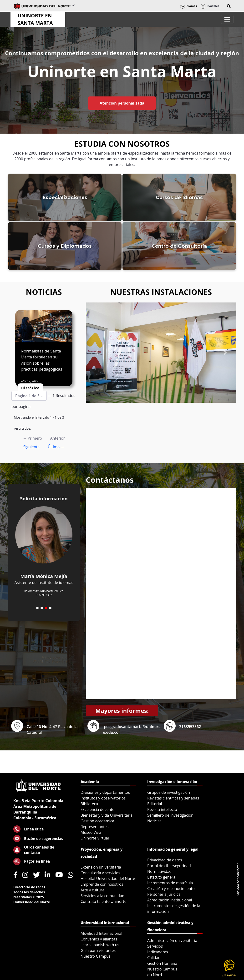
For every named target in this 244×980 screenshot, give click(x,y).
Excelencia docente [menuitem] (97, 809)
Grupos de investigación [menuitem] (169, 792)
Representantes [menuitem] (94, 827)
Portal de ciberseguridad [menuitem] (169, 866)
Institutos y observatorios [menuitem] (103, 798)
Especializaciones (65, 197)
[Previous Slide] (97, 353)
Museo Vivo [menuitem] (91, 832)
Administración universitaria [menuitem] (172, 940)
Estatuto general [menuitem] (162, 877)
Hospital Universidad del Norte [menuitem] (108, 879)
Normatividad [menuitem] (159, 871)
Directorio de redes (29, 887)
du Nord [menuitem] (155, 975)
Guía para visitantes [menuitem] (98, 950)
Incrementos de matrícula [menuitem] (170, 883)
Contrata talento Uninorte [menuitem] (104, 901)
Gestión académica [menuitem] (97, 821)
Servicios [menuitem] (155, 946)
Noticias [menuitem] (154, 821)
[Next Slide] (225, 353)
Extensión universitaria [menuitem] (101, 867)
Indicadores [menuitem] (158, 952)
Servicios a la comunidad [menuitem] (102, 896)
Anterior (58, 438)
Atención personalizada (122, 103)
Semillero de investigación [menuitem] (170, 815)
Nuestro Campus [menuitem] (96, 956)
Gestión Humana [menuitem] (162, 963)
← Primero (32, 438)
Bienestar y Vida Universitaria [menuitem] (107, 815)
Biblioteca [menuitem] (89, 804)
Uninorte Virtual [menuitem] (95, 838)
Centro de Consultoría (179, 246)
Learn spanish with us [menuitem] (100, 945)
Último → (56, 447)
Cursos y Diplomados (65, 246)
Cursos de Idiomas (179, 197)
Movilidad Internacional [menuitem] (101, 933)
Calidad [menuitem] (154, 958)
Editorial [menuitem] (155, 804)
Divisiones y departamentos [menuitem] (105, 792)
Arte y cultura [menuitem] (92, 890)
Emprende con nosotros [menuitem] (102, 884)
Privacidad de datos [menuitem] (165, 860)
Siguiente (31, 447)
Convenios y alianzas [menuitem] (99, 939)
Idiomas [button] (189, 6)
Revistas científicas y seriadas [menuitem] (173, 798)
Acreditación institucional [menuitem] (170, 900)
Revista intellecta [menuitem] (162, 809)
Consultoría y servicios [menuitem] (100, 873)
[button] (229, 6)
